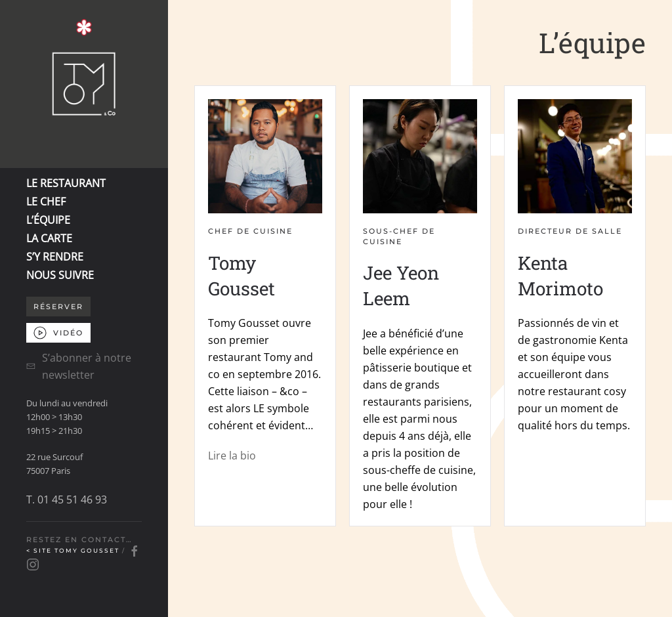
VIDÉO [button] (58, 333)
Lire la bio (232, 456)
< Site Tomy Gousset (74, 551)
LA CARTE (49, 238)
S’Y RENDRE (55, 257)
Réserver (58, 307)
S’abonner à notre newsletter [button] (79, 366)
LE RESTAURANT (66, 183)
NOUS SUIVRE (60, 275)
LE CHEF (46, 202)
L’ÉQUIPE (48, 220)
